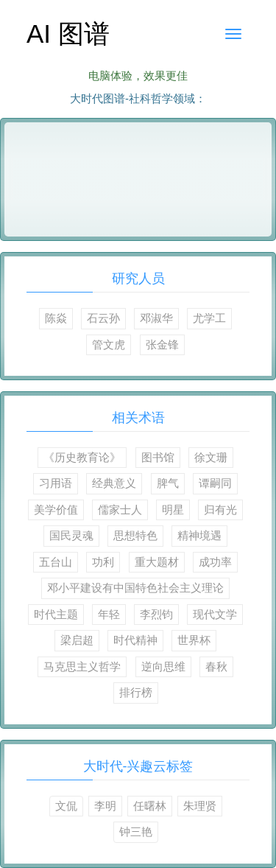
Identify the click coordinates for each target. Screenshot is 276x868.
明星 (173, 510)
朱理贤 (200, 806)
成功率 (215, 562)
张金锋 (162, 344)
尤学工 (209, 318)
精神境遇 (199, 535)
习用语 (56, 483)
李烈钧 (156, 614)
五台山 (56, 562)
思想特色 (135, 535)
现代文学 (215, 614)
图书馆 (158, 457)
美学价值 (56, 510)
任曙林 (150, 806)
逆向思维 (163, 666)
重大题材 (157, 562)
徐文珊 (211, 457)
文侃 (66, 806)
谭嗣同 (215, 483)
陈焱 (56, 318)
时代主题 (56, 614)
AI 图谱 (68, 34)
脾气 (168, 483)
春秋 (216, 666)
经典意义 (114, 483)
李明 (105, 806)
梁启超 (77, 640)
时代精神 (135, 640)
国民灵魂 (71, 535)
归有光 (220, 510)
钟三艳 (136, 832)
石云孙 (103, 318)
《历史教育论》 (82, 457)
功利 (103, 562)
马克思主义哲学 (82, 666)
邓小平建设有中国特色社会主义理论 (135, 588)
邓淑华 (156, 318)
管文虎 (109, 344)
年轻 (109, 614)
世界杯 (194, 640)
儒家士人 (120, 510)
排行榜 (136, 692)
